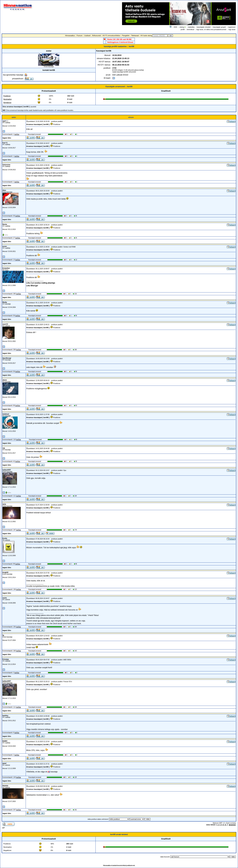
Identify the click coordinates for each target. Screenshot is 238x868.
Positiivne (7, 96)
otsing (182, 27)
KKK (176, 27)
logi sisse (232, 29)
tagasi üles (7, 138)
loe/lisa (17, 134)
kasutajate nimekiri (204, 27)
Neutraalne (7, 99)
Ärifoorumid (97, 36)
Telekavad (135, 36)
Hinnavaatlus (70, 36)
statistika (191, 27)
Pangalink (126, 36)
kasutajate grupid (219, 27)
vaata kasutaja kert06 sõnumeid (124, 72)
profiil (183, 29)
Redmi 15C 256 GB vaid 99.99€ (119, 39)
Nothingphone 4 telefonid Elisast (120, 42)
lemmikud (191, 29)
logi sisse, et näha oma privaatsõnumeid (211, 29)
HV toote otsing (146, 36)
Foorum (80, 36)
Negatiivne (7, 103)
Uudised (87, 36)
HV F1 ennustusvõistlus (111, 36)
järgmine (232, 825)
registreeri (232, 27)
